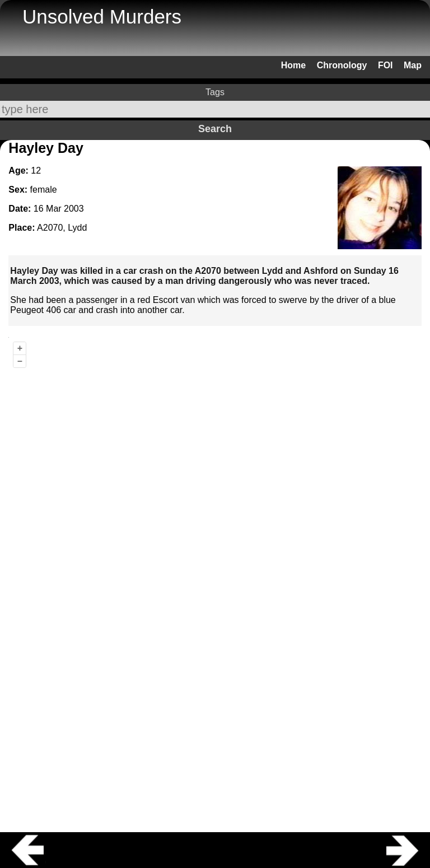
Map (413, 65)
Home (293, 65)
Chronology (342, 65)
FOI (385, 65)
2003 (74, 209)
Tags (215, 92)
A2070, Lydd (62, 228)
